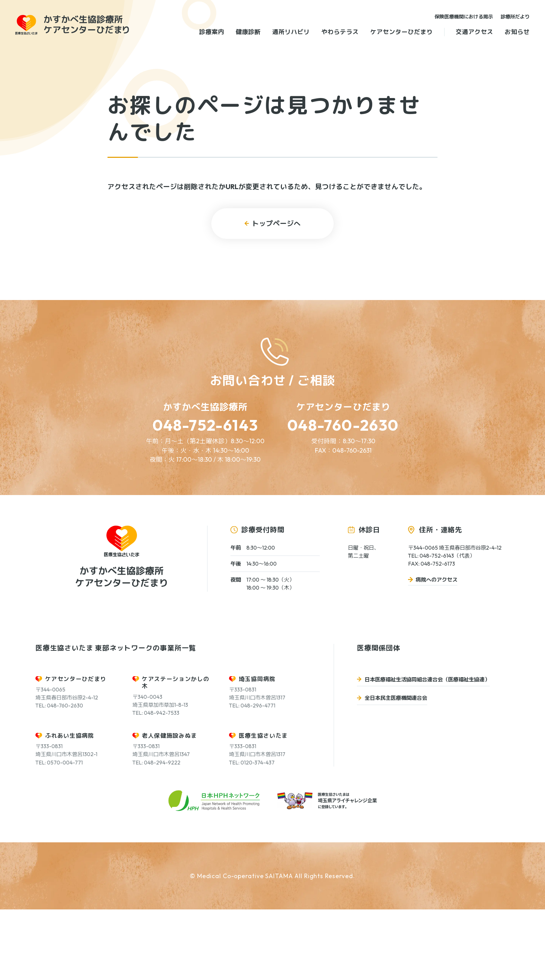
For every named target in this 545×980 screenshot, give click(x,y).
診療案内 (212, 32)
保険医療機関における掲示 (464, 17)
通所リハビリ (291, 32)
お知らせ (517, 32)
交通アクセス (474, 32)
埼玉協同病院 (257, 749)
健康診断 (248, 32)
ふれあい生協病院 (70, 806)
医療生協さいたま (263, 806)
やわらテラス (340, 32)
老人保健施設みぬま (169, 806)
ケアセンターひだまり (401, 32)
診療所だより (515, 17)
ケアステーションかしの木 (176, 753)
